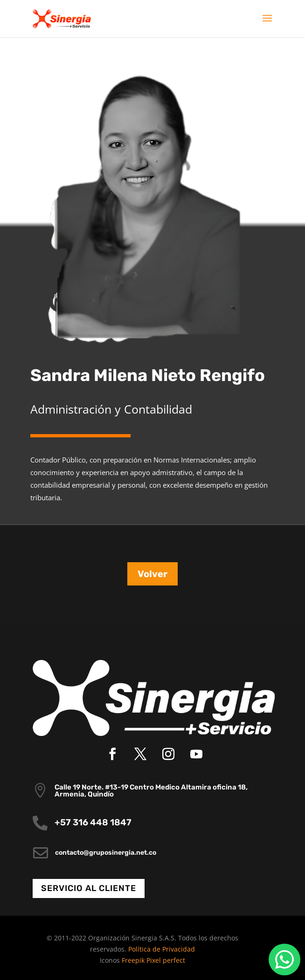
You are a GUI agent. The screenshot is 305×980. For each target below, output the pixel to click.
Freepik (133, 960)
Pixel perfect (166, 960)
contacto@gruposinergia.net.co (106, 853)
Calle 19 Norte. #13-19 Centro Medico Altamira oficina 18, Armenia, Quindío (151, 791)
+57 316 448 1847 (93, 822)
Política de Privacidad (162, 949)
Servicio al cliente (89, 888)
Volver (152, 574)
